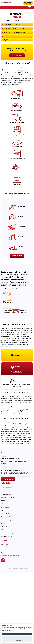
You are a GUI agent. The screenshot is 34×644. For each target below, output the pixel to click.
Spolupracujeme (5, 514)
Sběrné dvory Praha (6, 530)
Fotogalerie (17, 355)
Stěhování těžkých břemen (8, 497)
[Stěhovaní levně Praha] (7, 3)
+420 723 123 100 (8, 553)
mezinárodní (4, 333)
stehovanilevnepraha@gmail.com (11, 555)
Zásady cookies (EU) (6, 520)
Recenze (3, 523)
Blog (2, 510)
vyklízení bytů (4, 338)
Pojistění (3, 504)
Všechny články (8, 479)
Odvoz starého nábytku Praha (10, 458)
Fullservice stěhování (6, 494)
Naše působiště (5, 527)
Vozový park (4, 501)
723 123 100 (28, 4)
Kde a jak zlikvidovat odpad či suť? (11, 470)
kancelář (7, 331)
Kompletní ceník (17, 256)
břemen (23, 336)
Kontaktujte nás (17, 55)
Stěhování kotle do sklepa (7, 533)
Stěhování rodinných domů (8, 488)
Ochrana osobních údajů (7, 517)
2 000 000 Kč (18, 372)
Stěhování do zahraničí (7, 536)
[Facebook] (3, 560)
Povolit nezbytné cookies (17, 640)
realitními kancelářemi (6, 344)
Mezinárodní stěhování (7, 491)
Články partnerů (5, 507)
